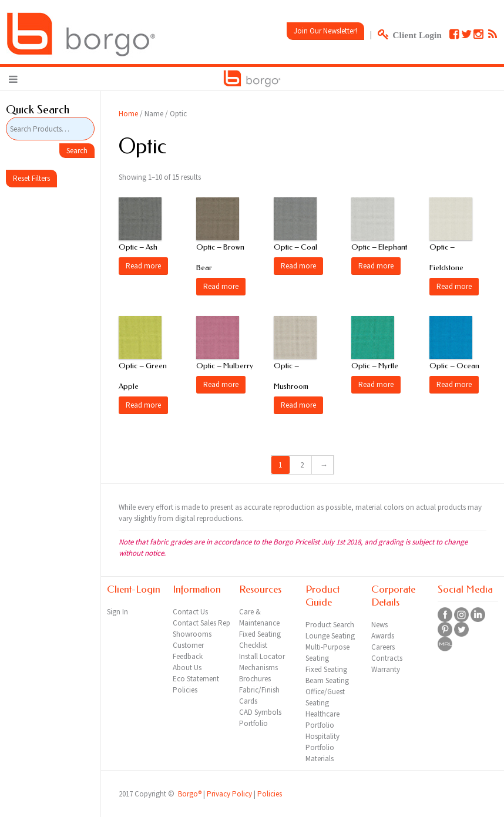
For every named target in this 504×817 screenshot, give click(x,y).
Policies (270, 794)
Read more (143, 266)
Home (128, 114)
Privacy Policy (229, 794)
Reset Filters (31, 178)
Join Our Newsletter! (325, 31)
